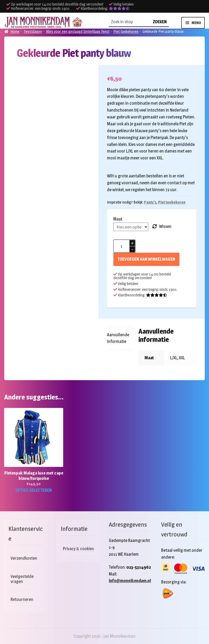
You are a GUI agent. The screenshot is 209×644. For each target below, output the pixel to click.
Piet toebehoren (172, 202)
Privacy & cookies (78, 549)
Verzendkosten (24, 558)
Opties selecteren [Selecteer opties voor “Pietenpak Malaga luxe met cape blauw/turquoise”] (34, 490)
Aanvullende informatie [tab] (118, 338)
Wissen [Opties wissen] (165, 226)
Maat (118, 219)
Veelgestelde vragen (22, 579)
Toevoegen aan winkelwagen (146, 259)
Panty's (150, 202)
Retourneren (22, 599)
